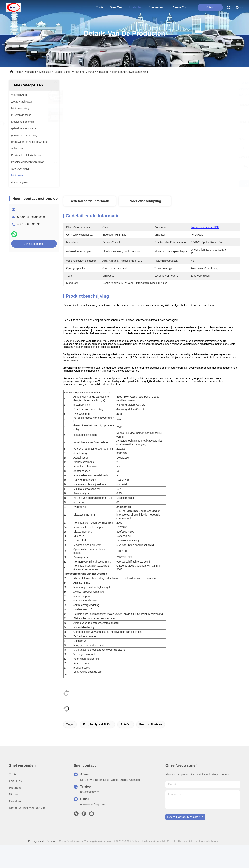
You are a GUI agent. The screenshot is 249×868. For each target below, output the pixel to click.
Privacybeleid (36, 841)
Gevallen (15, 801)
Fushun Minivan (151, 724)
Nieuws (14, 794)
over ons (116, 7)
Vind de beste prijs (189, 184)
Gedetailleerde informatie (90, 201)
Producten (30, 72)
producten (135, 7)
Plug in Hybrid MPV (97, 724)
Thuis (100, 7)
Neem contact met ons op (27, 808)
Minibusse (45, 72)
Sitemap (51, 841)
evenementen (158, 7)
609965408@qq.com (31, 217)
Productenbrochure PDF (205, 227)
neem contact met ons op (182, 7)
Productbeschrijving (145, 201)
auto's (125, 724)
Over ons (15, 781)
